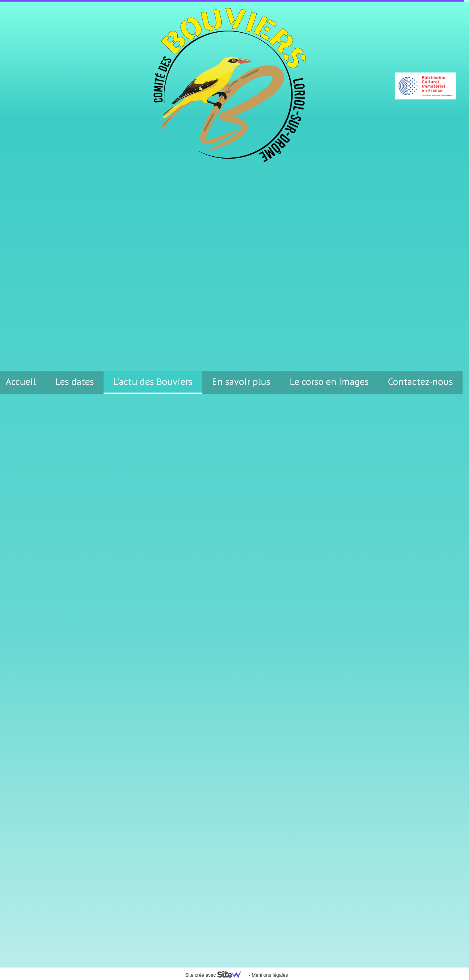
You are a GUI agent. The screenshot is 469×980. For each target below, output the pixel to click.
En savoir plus (241, 381)
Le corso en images (329, 381)
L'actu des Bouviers (153, 381)
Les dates (75, 381)
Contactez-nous (420, 381)
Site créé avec (216, 975)
